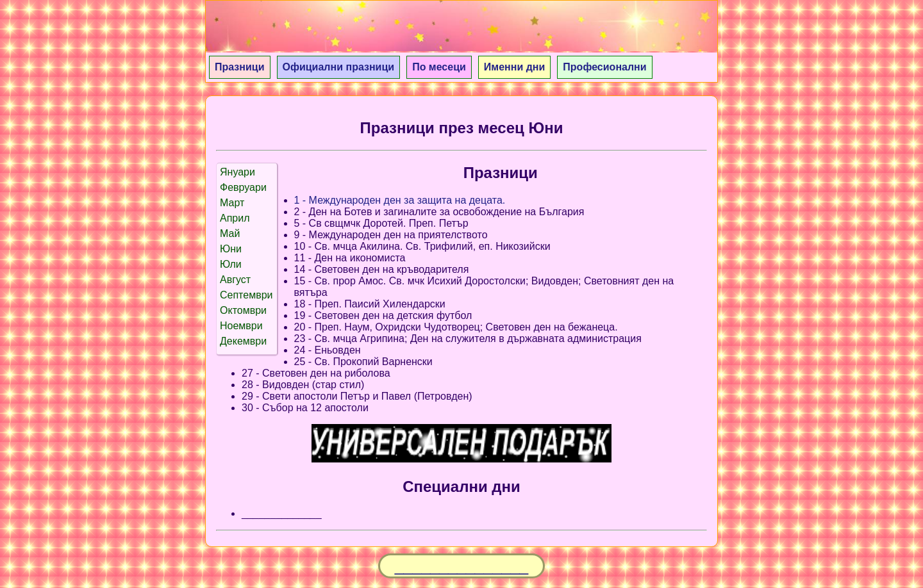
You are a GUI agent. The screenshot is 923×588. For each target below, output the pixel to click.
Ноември (241, 326)
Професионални (604, 67)
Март (232, 203)
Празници (240, 67)
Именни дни (515, 67)
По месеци (439, 67)
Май (230, 233)
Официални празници (339, 67)
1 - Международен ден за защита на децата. (400, 200)
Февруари (243, 187)
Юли (231, 264)
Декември (243, 341)
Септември (246, 295)
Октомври (243, 310)
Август (235, 280)
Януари (237, 172)
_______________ (462, 566)
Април (235, 218)
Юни (231, 249)
